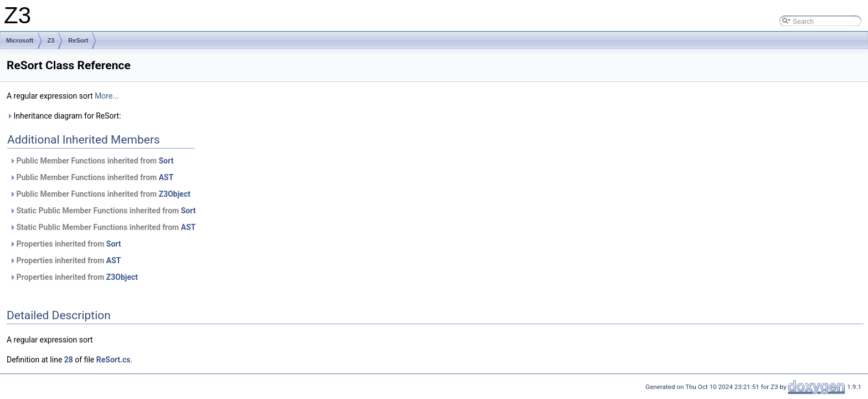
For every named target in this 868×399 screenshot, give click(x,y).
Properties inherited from (65, 244)
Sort (166, 161)
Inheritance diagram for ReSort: (64, 116)
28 (69, 360)
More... (107, 96)
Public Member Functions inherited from (91, 161)
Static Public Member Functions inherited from (102, 211)
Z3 (51, 40)
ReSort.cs (113, 360)
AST (166, 177)
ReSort (78, 40)
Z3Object (175, 194)
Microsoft (20, 40)
